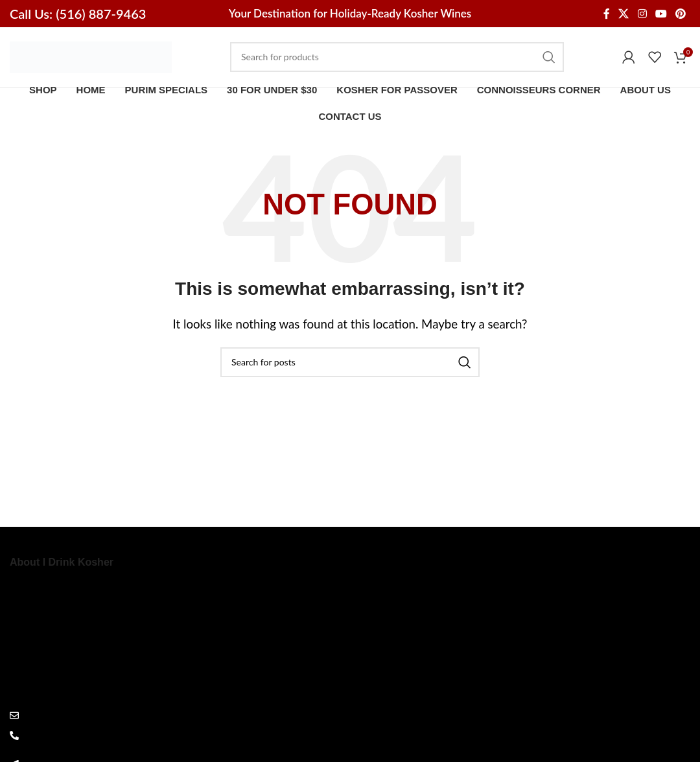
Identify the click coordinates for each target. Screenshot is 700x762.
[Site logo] (91, 59)
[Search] (397, 61)
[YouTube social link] (661, 14)
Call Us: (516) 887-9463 (78, 14)
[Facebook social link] (606, 14)
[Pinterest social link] (681, 14)
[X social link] (624, 14)
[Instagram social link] (642, 14)
